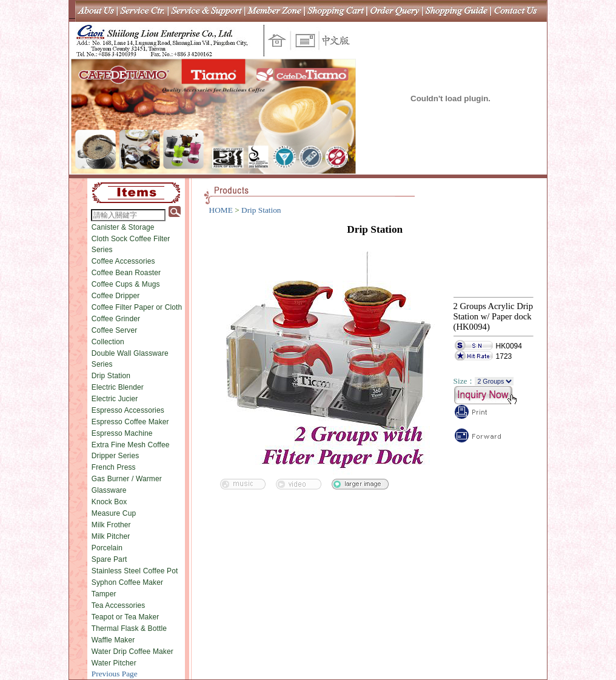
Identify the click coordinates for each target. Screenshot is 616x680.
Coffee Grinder (116, 319)
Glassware (109, 490)
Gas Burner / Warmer (127, 479)
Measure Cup (114, 513)
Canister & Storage (123, 227)
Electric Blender (118, 387)
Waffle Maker (113, 640)
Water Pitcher (114, 663)
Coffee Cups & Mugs (126, 284)
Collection (108, 342)
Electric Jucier (115, 399)
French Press (114, 467)
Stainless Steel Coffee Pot (135, 571)
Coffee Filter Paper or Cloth (137, 307)
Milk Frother (111, 525)
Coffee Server (115, 330)
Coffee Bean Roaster (126, 273)
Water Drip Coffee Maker (132, 652)
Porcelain (107, 548)
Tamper (104, 594)
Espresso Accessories (128, 410)
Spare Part (109, 559)
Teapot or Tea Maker (126, 617)
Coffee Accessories (123, 261)
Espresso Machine (122, 433)
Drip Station (111, 376)
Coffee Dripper (116, 296)
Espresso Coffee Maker (130, 422)
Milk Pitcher (111, 536)
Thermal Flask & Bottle (129, 628)
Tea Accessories (119, 605)
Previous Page (115, 674)
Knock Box (109, 502)
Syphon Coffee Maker (127, 582)
